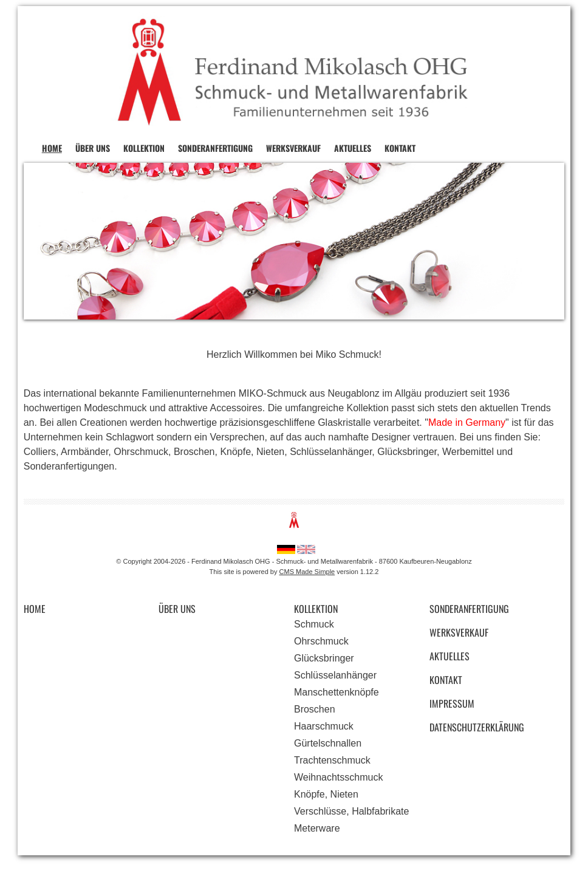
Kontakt (400, 148)
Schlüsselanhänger (335, 675)
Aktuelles (353, 148)
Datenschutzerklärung (477, 727)
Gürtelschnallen (328, 743)
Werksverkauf (293, 148)
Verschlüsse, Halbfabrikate (351, 811)
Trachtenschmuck (332, 760)
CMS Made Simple (307, 572)
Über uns (93, 148)
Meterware (317, 828)
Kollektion (144, 148)
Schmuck (314, 624)
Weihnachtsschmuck (338, 777)
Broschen (315, 709)
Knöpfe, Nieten (326, 794)
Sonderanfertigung (215, 148)
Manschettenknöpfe (337, 692)
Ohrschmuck (321, 641)
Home (52, 148)
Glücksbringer (324, 658)
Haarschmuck (324, 726)
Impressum (452, 703)
